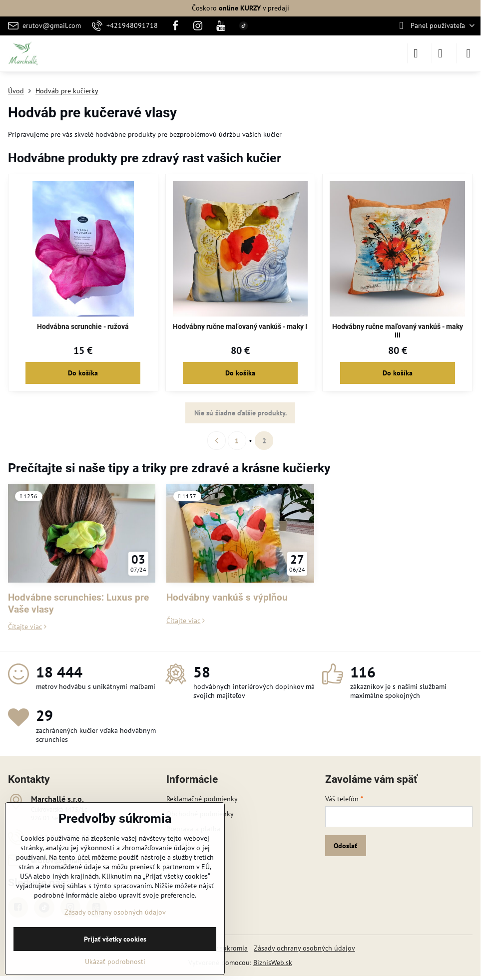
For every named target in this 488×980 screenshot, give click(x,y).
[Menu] (469, 53)
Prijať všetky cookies (115, 939)
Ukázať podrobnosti (115, 962)
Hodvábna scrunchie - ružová (83, 327)
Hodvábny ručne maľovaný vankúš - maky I (240, 327)
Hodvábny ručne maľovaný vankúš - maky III (398, 331)
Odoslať (345, 846)
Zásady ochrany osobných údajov (304, 948)
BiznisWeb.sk (273, 963)
